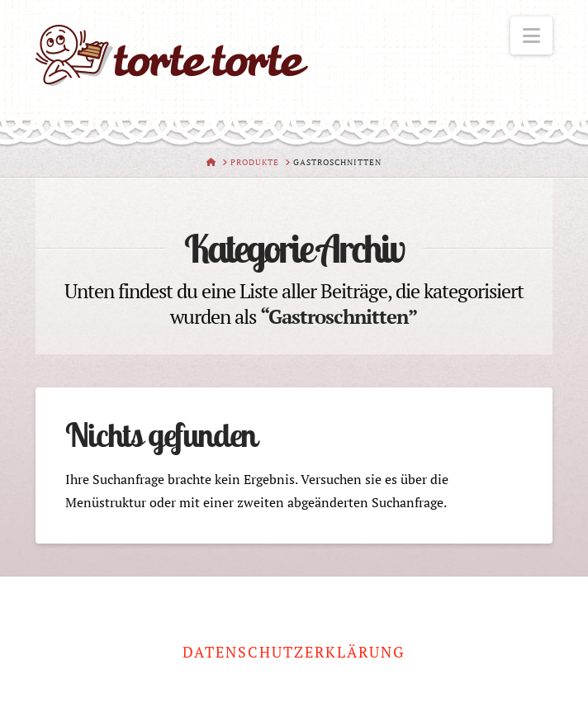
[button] (531, 36)
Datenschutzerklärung (294, 652)
